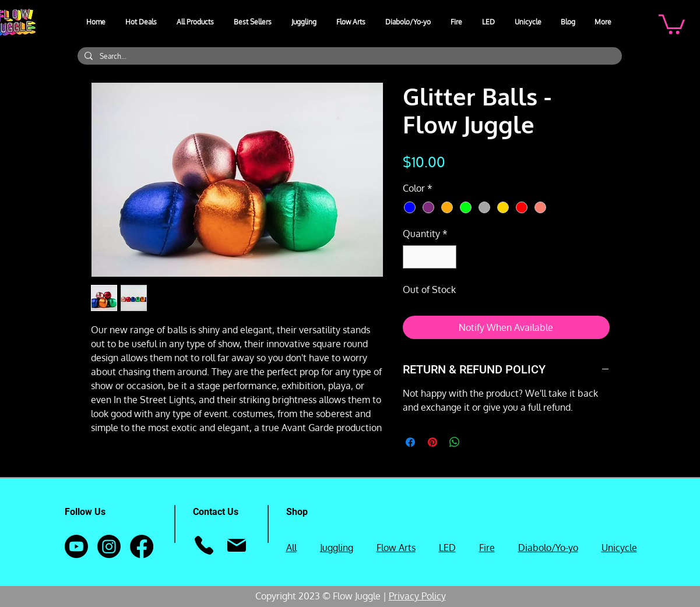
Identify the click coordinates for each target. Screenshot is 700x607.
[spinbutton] (430, 257)
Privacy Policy (417, 596)
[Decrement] (413, 257)
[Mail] (237, 545)
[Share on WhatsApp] (455, 442)
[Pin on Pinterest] (432, 442)
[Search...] (349, 56)
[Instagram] (109, 546)
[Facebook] (142, 546)
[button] (305, 22)
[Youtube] (76, 546)
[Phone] (204, 545)
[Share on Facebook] (410, 442)
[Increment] (446, 257)
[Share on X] (477, 442)
